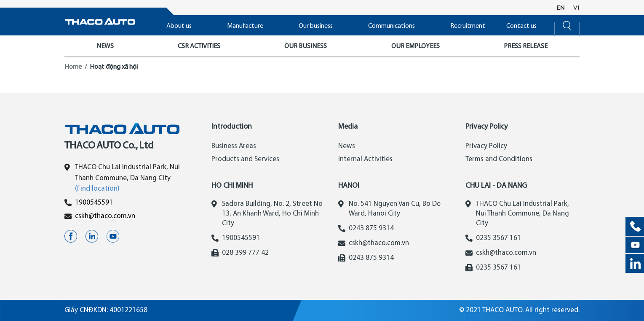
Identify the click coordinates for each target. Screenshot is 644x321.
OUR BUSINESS (306, 46)
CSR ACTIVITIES (199, 46)
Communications (391, 26)
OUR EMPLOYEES (416, 46)
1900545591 (94, 203)
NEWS (105, 46)
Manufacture (245, 26)
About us (179, 26)
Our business (316, 26)
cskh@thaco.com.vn (105, 216)
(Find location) (97, 189)
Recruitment (468, 26)
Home (73, 67)
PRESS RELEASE (526, 46)
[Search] (567, 25)
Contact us (521, 26)
